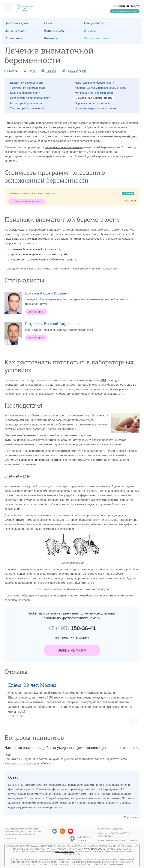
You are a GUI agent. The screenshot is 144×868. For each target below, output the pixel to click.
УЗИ (103, 380)
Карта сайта (104, 829)
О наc (48, 23)
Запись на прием (72, 650)
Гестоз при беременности (26, 103)
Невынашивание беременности (94, 83)
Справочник (13, 38)
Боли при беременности (25, 93)
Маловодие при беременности (94, 93)
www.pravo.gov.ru (95, 849)
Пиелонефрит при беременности (31, 98)
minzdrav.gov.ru (65, 851)
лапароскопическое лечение (64, 147)
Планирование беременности (38, 460)
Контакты (51, 38)
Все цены (130, 201)
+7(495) (122, 6)
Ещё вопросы (132, 817)
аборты (132, 136)
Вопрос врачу (54, 31)
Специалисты (94, 23)
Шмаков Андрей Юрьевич (47, 293)
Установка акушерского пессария (95, 108)
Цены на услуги (16, 31)
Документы (118, 829)
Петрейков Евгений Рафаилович (52, 324)
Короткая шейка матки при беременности (101, 88)
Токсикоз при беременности (27, 88)
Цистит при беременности (26, 83)
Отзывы (90, 31)
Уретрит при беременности (27, 108)
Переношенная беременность (93, 103)
